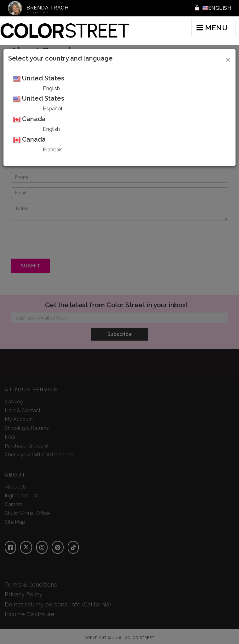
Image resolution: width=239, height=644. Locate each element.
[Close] (228, 59)
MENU (212, 28)
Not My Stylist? (37, 12)
